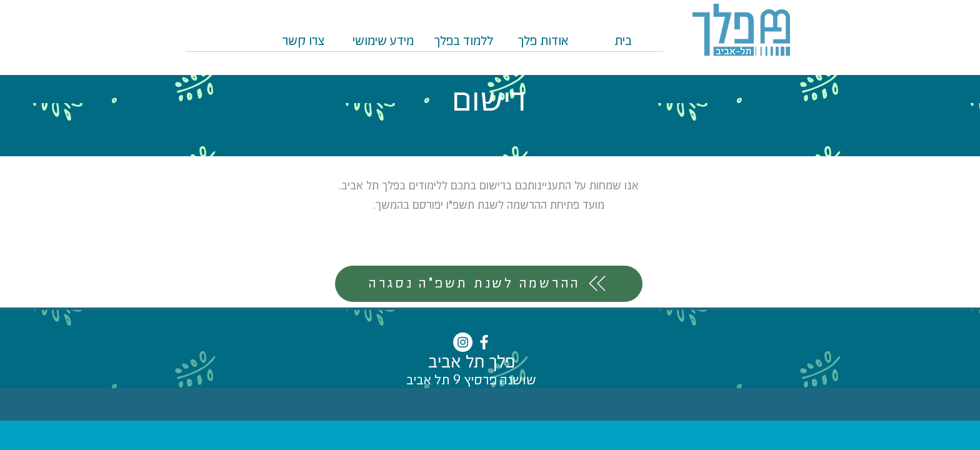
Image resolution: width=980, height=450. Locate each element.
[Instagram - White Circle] (463, 342)
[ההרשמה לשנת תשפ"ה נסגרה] (489, 284)
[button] (463, 45)
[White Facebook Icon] (484, 342)
